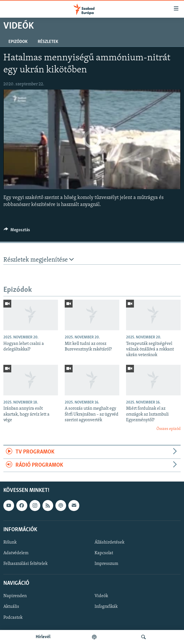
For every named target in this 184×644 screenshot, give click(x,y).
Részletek (48, 42)
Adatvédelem (16, 553)
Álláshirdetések (109, 542)
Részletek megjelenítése (39, 260)
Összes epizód (169, 429)
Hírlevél (43, 637)
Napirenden (15, 596)
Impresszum (106, 564)
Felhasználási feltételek (25, 564)
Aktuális (11, 607)
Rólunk (10, 542)
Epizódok (18, 42)
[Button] (17, 231)
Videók (101, 596)
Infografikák (106, 607)
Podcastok (13, 618)
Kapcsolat (104, 553)
